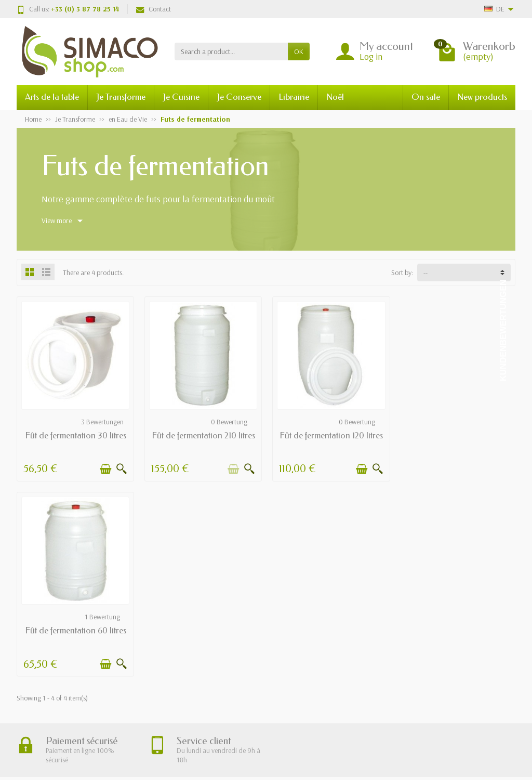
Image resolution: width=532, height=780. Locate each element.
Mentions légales (378, 630)
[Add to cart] (105, 469)
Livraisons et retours (172, 630)
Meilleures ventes (273, 657)
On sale (426, 97)
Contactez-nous (377, 670)
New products (482, 97)
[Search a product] (231, 51)
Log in (371, 56)
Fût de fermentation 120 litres (330, 435)
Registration (322, 742)
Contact (154, 9)
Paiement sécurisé (169, 644)
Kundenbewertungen (503, 331)
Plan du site (370, 657)
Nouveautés (266, 644)
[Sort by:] (464, 272)
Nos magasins (374, 644)
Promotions (265, 630)
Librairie (294, 97)
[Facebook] (480, 756)
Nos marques (268, 670)
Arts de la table (52, 97)
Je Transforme (121, 97)
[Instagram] (504, 756)
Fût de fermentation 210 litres (202, 435)
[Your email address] (243, 742)
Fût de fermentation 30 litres (75, 435)
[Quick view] (121, 469)
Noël (335, 97)
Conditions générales (174, 657)
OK (299, 51)
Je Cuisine (181, 97)
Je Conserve (239, 97)
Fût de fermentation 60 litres (457, 435)
